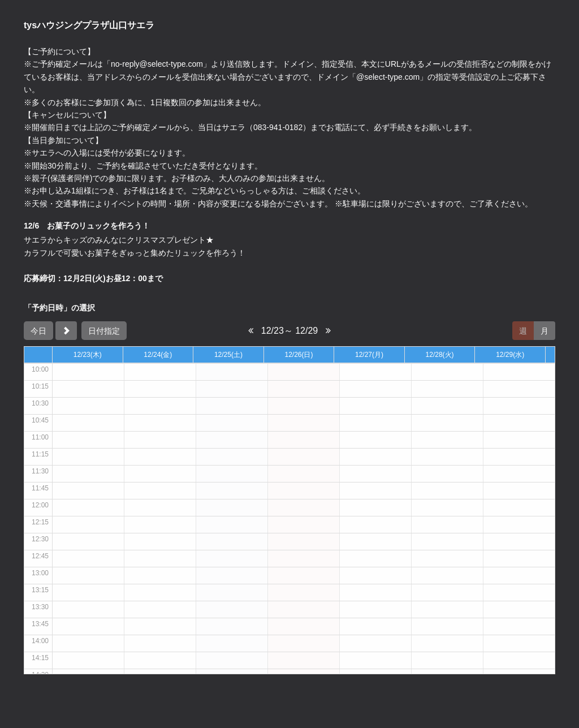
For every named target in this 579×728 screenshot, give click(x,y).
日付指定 (104, 331)
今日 (38, 331)
